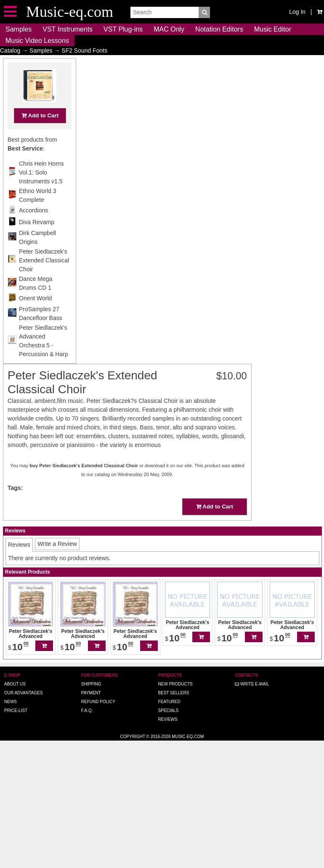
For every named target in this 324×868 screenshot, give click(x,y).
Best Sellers (174, 681)
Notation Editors (219, 29)
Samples (19, 29)
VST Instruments (68, 29)
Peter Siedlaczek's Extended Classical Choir (44, 277)
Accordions (33, 227)
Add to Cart (40, 132)
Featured (169, 690)
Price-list (16, 699)
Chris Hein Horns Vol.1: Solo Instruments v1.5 (41, 189)
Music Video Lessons (37, 41)
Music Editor (273, 29)
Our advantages (23, 681)
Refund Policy (98, 690)
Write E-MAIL (252, 672)
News (11, 690)
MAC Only (169, 29)
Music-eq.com (188, 725)
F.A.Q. (87, 699)
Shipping (91, 672)
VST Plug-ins (123, 29)
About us (15, 672)
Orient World (35, 315)
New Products (175, 672)
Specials (169, 699)
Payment (91, 681)
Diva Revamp (37, 238)
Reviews (168, 708)
